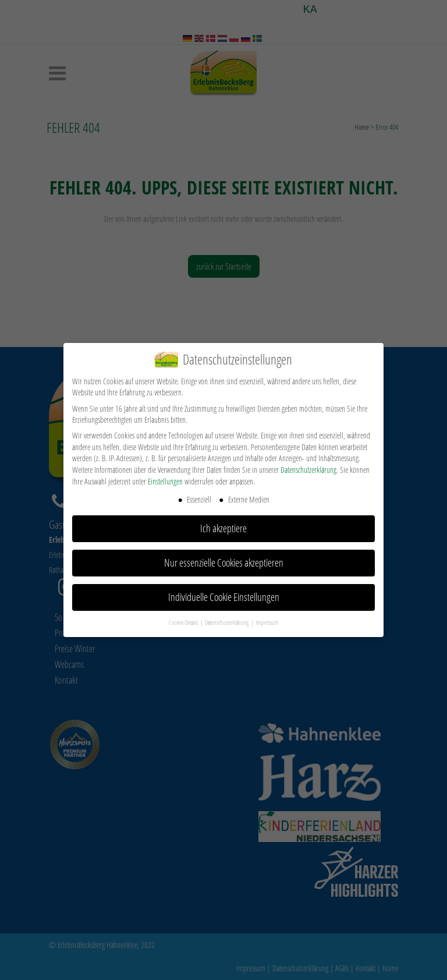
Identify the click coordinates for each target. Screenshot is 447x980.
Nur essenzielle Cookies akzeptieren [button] (224, 562)
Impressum (267, 622)
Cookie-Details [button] (184, 622)
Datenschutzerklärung (308, 470)
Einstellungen (165, 481)
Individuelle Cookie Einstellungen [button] (224, 597)
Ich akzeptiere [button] (223, 528)
